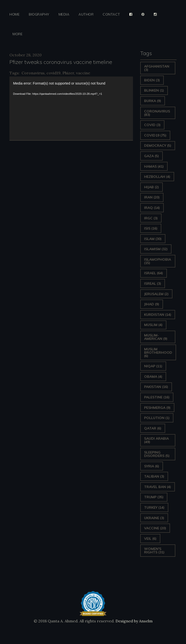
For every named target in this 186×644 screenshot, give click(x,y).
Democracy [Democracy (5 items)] (158, 146)
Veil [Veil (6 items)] (150, 539)
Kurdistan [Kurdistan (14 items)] (158, 315)
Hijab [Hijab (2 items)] (151, 187)
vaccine (83, 73)
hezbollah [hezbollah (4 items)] (157, 177)
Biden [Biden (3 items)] (152, 80)
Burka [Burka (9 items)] (153, 101)
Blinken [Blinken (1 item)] (154, 90)
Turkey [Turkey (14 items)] (154, 507)
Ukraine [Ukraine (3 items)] (154, 518)
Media (64, 14)
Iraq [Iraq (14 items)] (152, 208)
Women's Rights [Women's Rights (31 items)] (154, 550)
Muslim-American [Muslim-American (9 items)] (156, 337)
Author (86, 14)
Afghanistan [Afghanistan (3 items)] (157, 68)
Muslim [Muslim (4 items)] (153, 325)
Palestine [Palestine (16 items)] (157, 397)
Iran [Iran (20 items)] (152, 197)
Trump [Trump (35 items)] (154, 497)
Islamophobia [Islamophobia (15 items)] (158, 261)
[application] (71, 108)
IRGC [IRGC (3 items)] (151, 218)
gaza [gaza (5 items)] (151, 156)
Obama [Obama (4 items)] (153, 377)
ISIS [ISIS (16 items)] (151, 228)
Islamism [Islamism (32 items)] (156, 249)
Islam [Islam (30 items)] (153, 239)
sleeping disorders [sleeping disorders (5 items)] (157, 454)
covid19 (54, 73)
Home (15, 14)
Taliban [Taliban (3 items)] (154, 476)
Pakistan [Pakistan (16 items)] (156, 387)
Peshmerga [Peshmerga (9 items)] (157, 408)
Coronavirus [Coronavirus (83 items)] (157, 113)
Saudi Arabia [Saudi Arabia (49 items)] (156, 440)
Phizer (68, 73)
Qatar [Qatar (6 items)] (153, 428)
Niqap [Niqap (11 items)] (153, 366)
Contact (111, 14)
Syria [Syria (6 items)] (152, 466)
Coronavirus (33, 73)
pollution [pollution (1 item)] (157, 418)
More (18, 34)
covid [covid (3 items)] (152, 125)
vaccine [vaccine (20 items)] (155, 528)
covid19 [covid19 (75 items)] (155, 135)
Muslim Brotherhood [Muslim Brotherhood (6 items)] (158, 352)
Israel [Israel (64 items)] (154, 273)
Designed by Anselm (134, 621)
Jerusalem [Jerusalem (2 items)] (156, 294)
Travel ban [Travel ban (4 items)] (158, 487)
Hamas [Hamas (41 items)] (154, 166)
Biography (39, 14)
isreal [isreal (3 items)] (153, 283)
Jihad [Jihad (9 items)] (152, 304)
